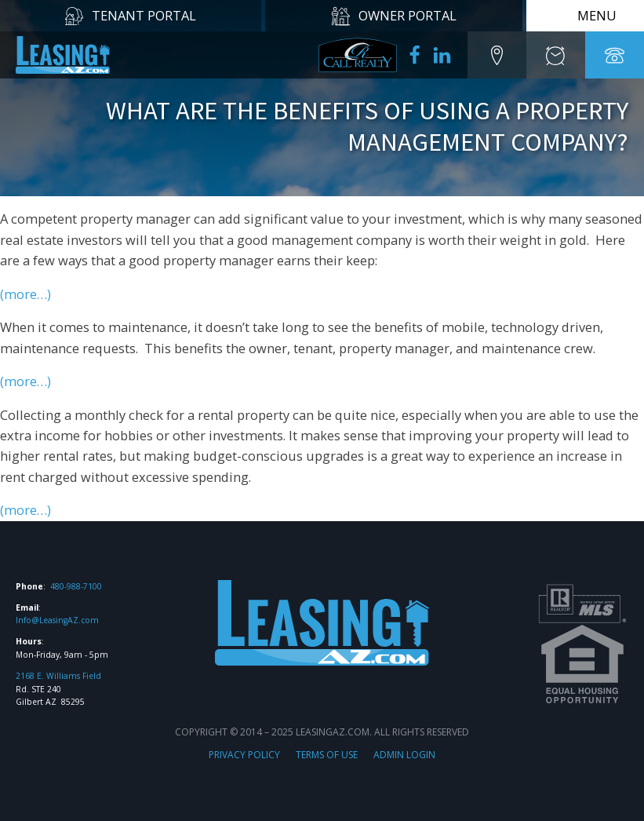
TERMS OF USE (327, 755)
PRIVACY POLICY (244, 755)
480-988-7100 (76, 586)
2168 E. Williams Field (58, 676)
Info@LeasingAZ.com (57, 620)
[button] (497, 55)
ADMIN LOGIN (404, 755)
